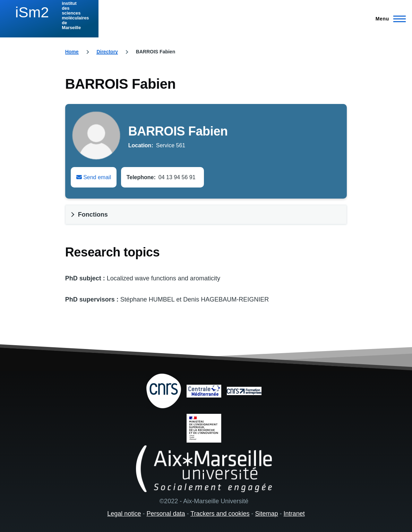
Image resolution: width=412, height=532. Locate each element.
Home (72, 52)
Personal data (166, 514)
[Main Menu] (389, 19)
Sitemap (267, 514)
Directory (107, 52)
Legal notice (124, 514)
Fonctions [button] (93, 215)
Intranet (294, 514)
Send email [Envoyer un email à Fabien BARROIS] (94, 177)
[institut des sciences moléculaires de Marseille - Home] (49, 16)
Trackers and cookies (220, 514)
